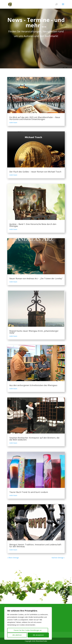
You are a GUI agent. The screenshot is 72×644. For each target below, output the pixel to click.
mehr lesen (13, 123)
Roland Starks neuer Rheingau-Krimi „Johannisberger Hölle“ (34, 332)
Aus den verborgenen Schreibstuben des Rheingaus (33, 385)
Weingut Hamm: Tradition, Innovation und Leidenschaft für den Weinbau (35, 545)
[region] (28, 623)
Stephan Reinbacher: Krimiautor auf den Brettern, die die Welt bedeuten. (34, 439)
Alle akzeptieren (38, 635)
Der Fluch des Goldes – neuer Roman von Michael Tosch (35, 172)
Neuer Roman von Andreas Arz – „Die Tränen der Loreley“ (36, 278)
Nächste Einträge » (58, 558)
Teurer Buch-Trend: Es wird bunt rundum (29, 492)
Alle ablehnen (17, 635)
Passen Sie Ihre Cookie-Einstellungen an (28, 630)
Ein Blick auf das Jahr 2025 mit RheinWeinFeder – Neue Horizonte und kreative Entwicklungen (35, 118)
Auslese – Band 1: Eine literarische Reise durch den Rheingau (33, 225)
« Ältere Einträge (13, 558)
